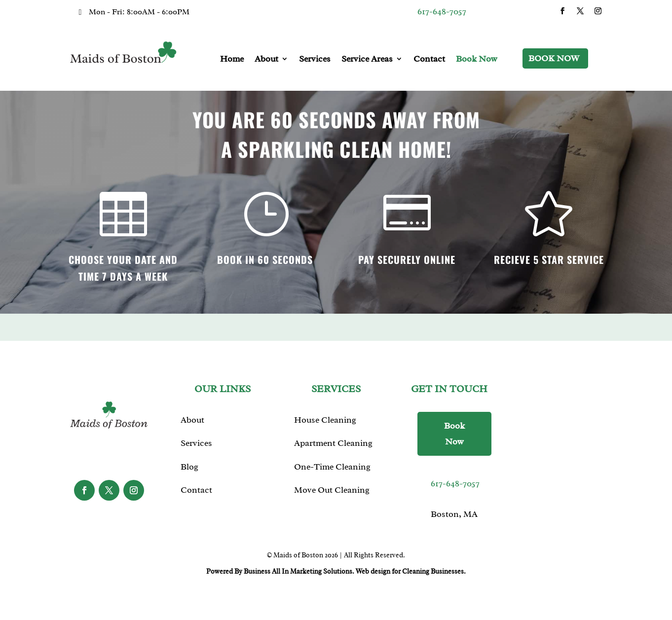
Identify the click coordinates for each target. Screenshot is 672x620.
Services (315, 59)
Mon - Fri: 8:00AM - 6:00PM (139, 12)
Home (232, 59)
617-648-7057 (442, 11)
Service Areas (367, 59)
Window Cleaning (329, 511)
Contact (429, 59)
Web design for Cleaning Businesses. (411, 571)
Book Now (477, 59)
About (266, 59)
